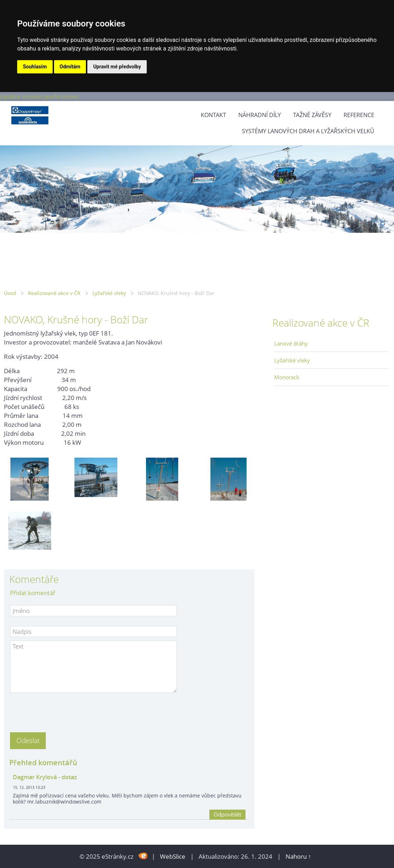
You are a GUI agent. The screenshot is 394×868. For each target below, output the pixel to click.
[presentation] (64, 710)
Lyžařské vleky (109, 293)
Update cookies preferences (39, 97)
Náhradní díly (260, 115)
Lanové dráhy (291, 343)
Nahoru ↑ (298, 856)
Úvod (10, 293)
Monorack (287, 377)
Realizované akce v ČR (54, 293)
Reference (359, 115)
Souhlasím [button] (35, 67)
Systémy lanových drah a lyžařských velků (308, 131)
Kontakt (213, 115)
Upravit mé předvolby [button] (117, 67)
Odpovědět (227, 814)
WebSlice (173, 856)
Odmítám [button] (70, 67)
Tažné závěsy (312, 115)
